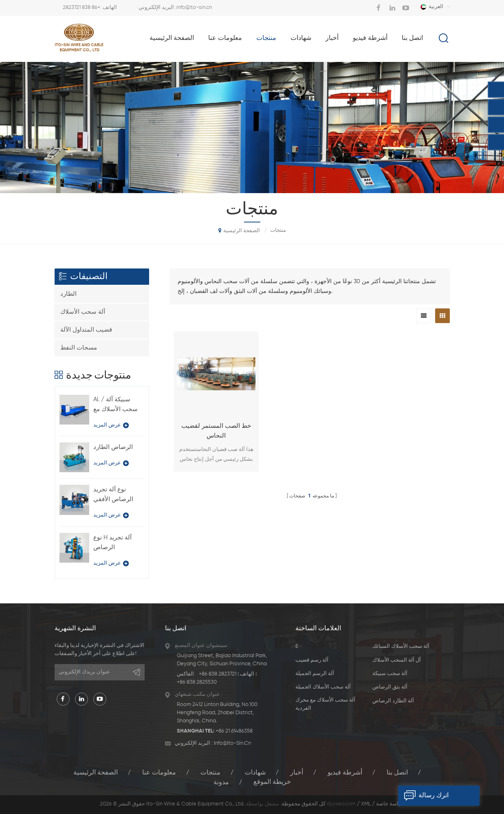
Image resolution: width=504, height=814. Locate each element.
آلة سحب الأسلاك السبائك (401, 646)
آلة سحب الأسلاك (83, 312)
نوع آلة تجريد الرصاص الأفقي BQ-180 (113, 495)
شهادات (301, 38)
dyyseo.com (341, 804)
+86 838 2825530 (197, 682)
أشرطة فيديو (370, 38)
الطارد (68, 294)
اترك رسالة (423, 796)
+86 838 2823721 (81, 8)
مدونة (221, 782)
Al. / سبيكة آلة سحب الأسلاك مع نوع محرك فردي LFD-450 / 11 (116, 405)
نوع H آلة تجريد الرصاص (112, 542)
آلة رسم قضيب (312, 660)
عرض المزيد (111, 425)
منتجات (266, 38)
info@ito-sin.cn (194, 8)
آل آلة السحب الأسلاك (397, 660)
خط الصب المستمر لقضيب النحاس (216, 431)
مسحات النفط (79, 348)
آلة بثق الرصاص (390, 687)
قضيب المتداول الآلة (86, 330)
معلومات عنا (225, 38)
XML (366, 804)
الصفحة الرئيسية (172, 38)
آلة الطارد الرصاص (393, 701)
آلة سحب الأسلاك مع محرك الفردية (325, 704)
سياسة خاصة (390, 804)
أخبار (332, 38)
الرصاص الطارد (113, 447)
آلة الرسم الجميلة (315, 674)
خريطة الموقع (272, 782)
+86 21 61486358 (234, 731)
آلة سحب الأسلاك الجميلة (323, 687)
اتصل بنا (412, 38)
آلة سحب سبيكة (390, 674)
